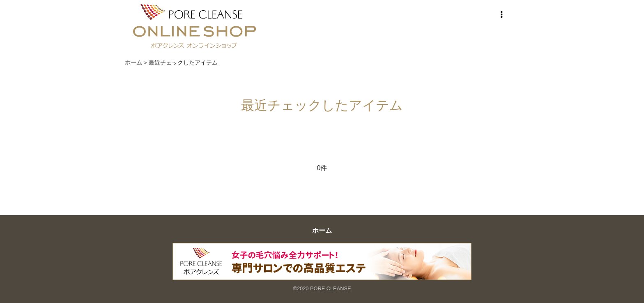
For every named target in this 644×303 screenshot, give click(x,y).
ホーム (322, 230)
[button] (501, 15)
